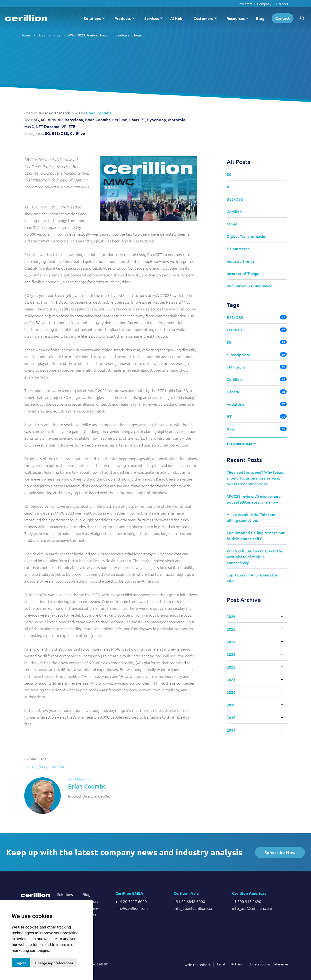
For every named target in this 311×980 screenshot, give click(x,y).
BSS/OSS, (60, 133)
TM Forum (236, 367)
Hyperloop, (157, 120)
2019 (231, 705)
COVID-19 (236, 330)
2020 (231, 692)
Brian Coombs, (98, 120)
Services (152, 18)
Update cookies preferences (268, 964)
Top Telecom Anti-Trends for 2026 (252, 578)
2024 (231, 642)
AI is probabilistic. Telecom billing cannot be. (251, 517)
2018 (231, 717)
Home (25, 35)
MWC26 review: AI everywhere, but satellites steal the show (254, 499)
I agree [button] (21, 963)
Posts (56, 35)
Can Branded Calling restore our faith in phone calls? (256, 535)
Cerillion (78, 133)
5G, (37, 120)
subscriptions (239, 354)
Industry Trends (241, 261)
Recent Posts (244, 460)
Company (264, 4)
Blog (260, 18)
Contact (283, 18)
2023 (231, 654)
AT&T (231, 429)
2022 (231, 667)
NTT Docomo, (48, 126)
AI (229, 187)
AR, (61, 120)
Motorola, (177, 120)
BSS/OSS (39, 767)
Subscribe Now (280, 852)
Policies (237, 964)
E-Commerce (238, 249)
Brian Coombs (99, 113)
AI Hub (176, 18)
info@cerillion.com (132, 908)
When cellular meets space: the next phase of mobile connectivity (255, 557)
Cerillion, (120, 120)
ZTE (72, 126)
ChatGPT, (138, 120)
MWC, (30, 126)
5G (27, 767)
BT (229, 416)
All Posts (238, 162)
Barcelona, (74, 120)
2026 (231, 616)
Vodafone (236, 404)
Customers (203, 18)
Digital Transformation (247, 236)
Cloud (232, 224)
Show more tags (242, 443)
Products (123, 18)
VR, (65, 126)
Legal (221, 964)
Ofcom (233, 392)
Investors (245, 4)
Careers (282, 4)
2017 (231, 730)
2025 (231, 629)
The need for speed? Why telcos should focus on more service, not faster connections (255, 478)
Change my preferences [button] (54, 963)
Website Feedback (198, 965)
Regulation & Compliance (250, 286)
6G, (44, 120)
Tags (233, 305)
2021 (231, 679)
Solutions (92, 18)
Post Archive (244, 600)
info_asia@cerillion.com (194, 908)
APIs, (52, 120)
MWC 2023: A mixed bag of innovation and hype (105, 35)
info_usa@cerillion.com (252, 908)
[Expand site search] (302, 18)
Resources (236, 18)
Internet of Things (243, 273)
